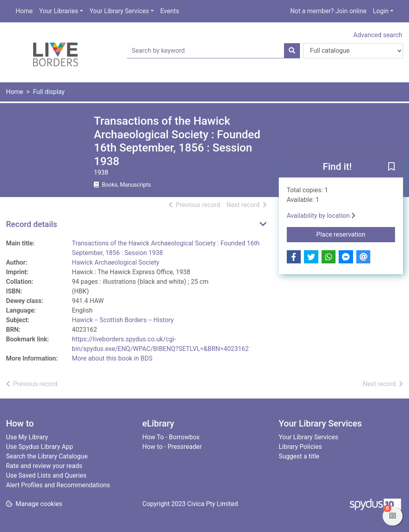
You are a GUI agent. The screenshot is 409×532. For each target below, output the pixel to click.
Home (24, 11)
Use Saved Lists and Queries (46, 475)
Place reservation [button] (356, 234)
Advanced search (378, 35)
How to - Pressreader (172, 447)
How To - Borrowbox (171, 437)
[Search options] (353, 51)
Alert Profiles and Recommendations (58, 485)
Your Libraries (59, 11)
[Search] (292, 51)
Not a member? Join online (328, 11)
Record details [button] (32, 224)
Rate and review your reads (44, 466)
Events (170, 11)
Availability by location (321, 216)
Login (380, 11)
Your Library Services (119, 11)
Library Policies (300, 447)
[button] (391, 167)
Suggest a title (299, 456)
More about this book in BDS (112, 358)
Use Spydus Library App (40, 447)
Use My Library (27, 437)
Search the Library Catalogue (47, 456)
